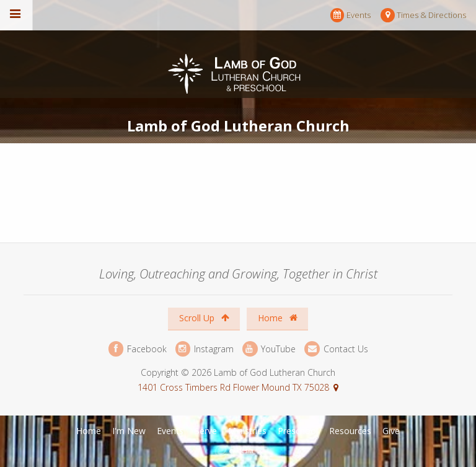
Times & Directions (423, 15)
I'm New (129, 431)
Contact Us (336, 349)
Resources (350, 431)
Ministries (247, 431)
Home (278, 318)
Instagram (205, 349)
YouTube (269, 349)
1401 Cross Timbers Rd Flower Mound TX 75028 (233, 387)
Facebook (138, 349)
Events (350, 15)
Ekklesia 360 (239, 451)
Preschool (298, 431)
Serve (206, 431)
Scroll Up (204, 318)
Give (391, 431)
